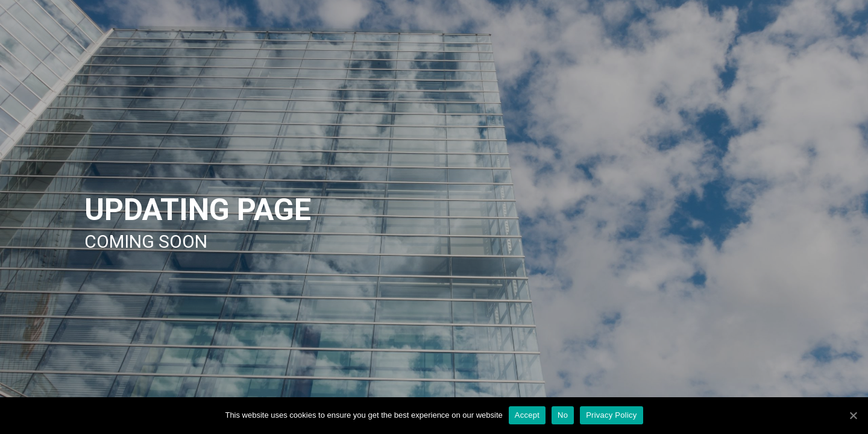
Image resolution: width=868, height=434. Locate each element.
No (563, 415)
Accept (527, 415)
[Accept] (853, 415)
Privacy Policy (611, 415)
